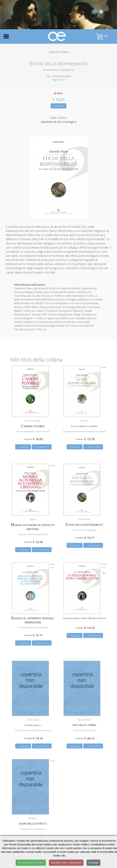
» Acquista (58, 106)
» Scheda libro (42, 447)
